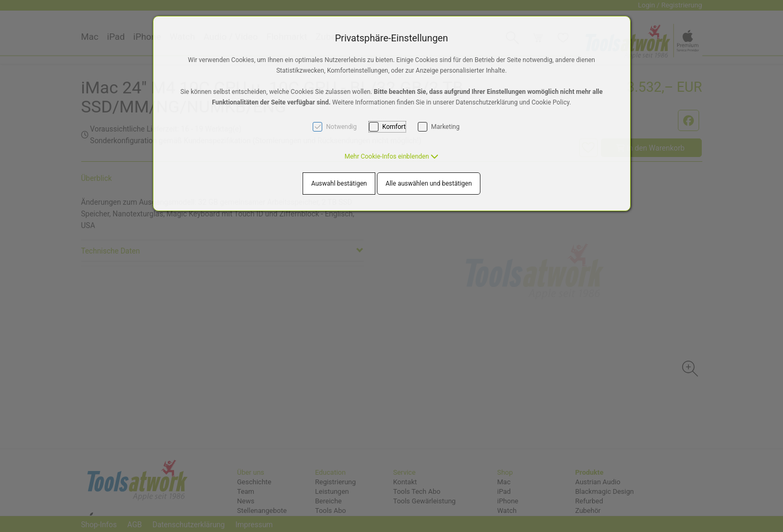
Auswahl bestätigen (339, 184)
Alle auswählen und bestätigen (429, 184)
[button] (391, 156)
